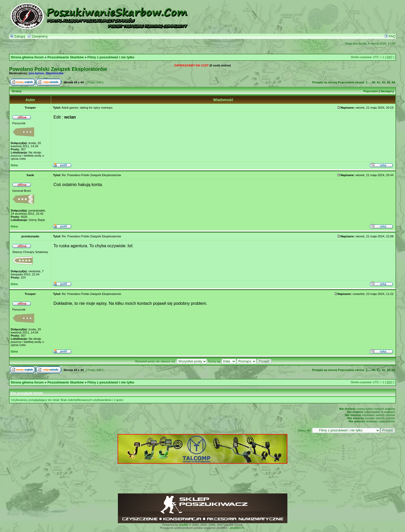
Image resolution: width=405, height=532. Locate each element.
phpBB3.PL (237, 528)
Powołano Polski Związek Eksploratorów (58, 69)
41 (379, 82)
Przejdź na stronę (325, 82)
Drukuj (16, 91)
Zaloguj (18, 36)
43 (388, 82)
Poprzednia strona (351, 82)
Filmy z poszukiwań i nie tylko (111, 57)
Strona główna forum (27, 57)
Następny (387, 91)
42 (383, 82)
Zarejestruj (38, 36)
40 (373, 82)
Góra (14, 165)
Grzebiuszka (55, 73)
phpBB (183, 525)
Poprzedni (371, 91)
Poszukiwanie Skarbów (66, 57)
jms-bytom (37, 73)
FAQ (390, 36)
